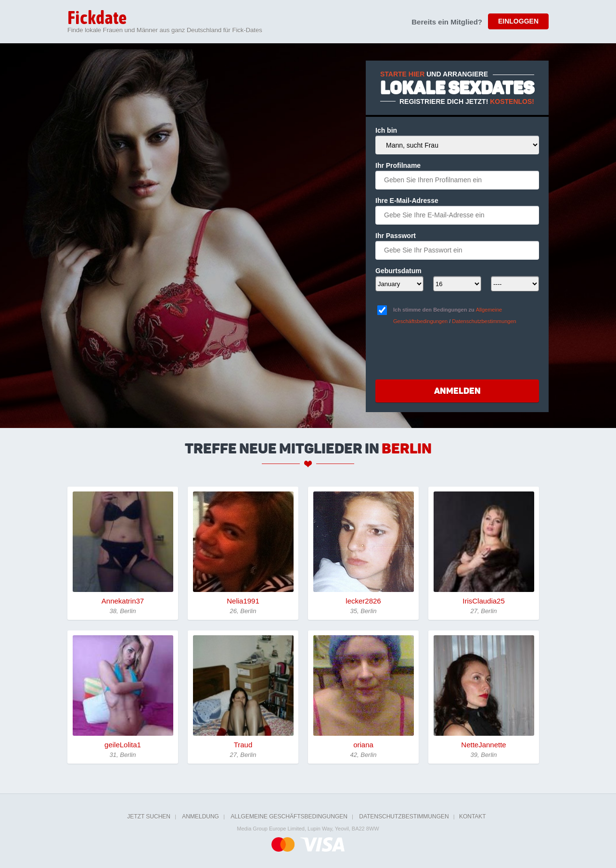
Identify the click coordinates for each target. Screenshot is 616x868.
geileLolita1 (123, 745)
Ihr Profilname (398, 165)
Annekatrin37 (123, 601)
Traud (243, 745)
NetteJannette (483, 745)
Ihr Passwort (396, 236)
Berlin (407, 449)
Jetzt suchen (149, 817)
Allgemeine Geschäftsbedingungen (289, 817)
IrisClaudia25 (484, 601)
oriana (363, 745)
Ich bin (386, 130)
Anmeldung (200, 817)
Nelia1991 (243, 601)
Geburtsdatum (398, 271)
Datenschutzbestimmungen (484, 321)
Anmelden (457, 391)
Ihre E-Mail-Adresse (407, 201)
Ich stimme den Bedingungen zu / (455, 315)
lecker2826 (363, 601)
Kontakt (473, 817)
